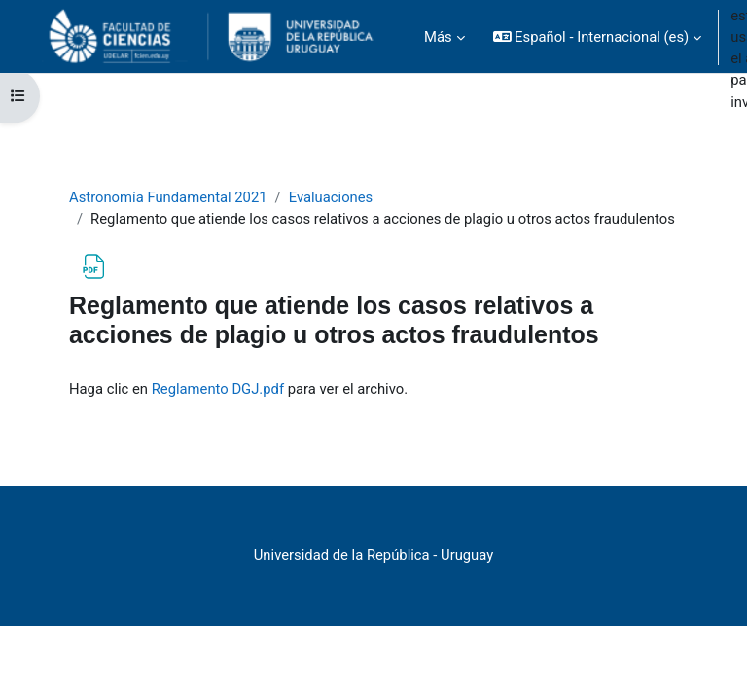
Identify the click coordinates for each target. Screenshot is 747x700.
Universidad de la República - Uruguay (373, 555)
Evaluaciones (331, 197)
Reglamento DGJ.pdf (218, 389)
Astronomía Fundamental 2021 (168, 197)
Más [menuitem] (438, 37)
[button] (598, 37)
